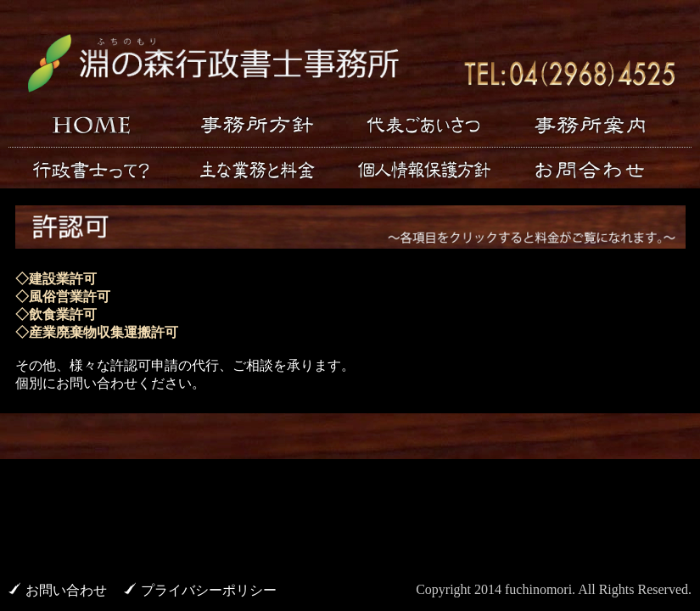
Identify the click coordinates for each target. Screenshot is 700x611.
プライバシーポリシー (209, 590)
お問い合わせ (66, 590)
